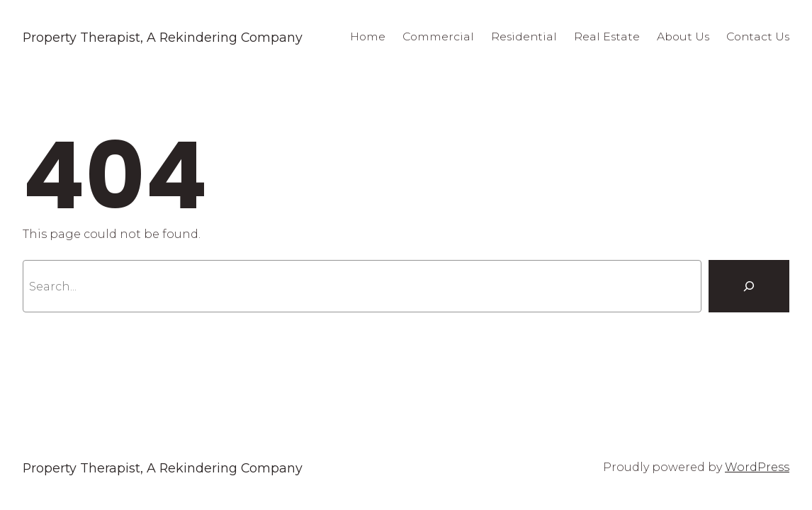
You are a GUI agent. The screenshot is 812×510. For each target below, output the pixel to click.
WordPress (757, 467)
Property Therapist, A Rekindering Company (163, 37)
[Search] (749, 286)
